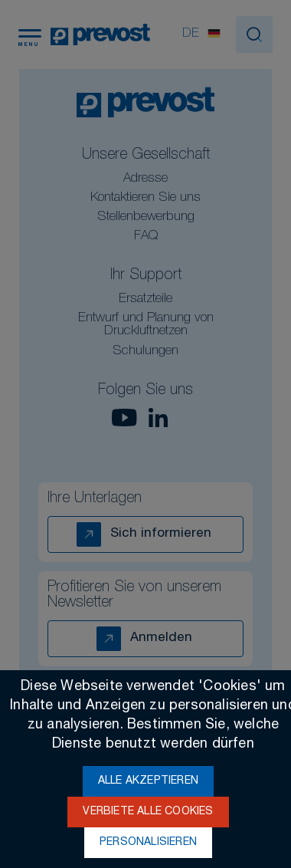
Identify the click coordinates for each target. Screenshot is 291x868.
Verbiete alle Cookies (148, 812)
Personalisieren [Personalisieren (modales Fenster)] (148, 843)
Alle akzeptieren (148, 781)
